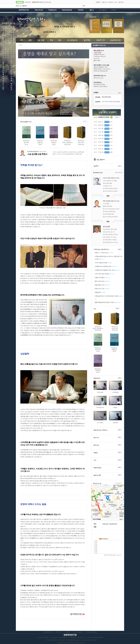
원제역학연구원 (24, 10)
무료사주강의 (39, 10)
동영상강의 (53, 10)
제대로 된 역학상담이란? (101, 71)
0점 (116, 2)
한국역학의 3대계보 (99, 84)
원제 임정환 (98, 53)
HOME (20, 45)
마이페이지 (111, 2)
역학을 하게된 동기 (99, 55)
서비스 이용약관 (78, 632)
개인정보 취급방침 (91, 632)
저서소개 (96, 58)
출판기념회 (97, 60)
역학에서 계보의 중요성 (101, 86)
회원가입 (104, 2)
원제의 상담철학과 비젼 (101, 67)
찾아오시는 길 (98, 78)
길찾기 (121, 519)
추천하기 (58, 632)
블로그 (92, 10)
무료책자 (81, 10)
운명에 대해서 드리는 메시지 (102, 69)
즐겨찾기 (121, 2)
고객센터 (114, 10)
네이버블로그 (103, 10)
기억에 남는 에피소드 (100, 56)
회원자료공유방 (67, 10)
